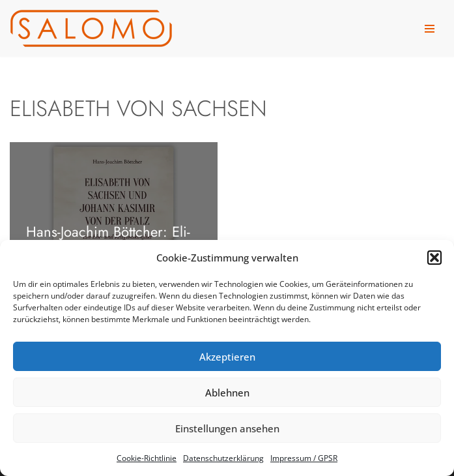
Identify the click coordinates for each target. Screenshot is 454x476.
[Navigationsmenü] (430, 29)
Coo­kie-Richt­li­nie (147, 458)
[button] (434, 258)
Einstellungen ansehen (227, 428)
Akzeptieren (227, 357)
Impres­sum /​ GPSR (304, 458)
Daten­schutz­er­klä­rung (223, 458)
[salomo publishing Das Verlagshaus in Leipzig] (91, 28)
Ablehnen (227, 393)
